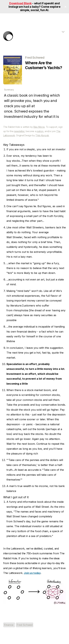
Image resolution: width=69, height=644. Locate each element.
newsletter (19, 131)
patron (40, 131)
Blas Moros (39, 127)
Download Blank (20, 3)
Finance (9, 625)
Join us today (32, 573)
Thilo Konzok (42, 135)
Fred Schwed (25, 625)
